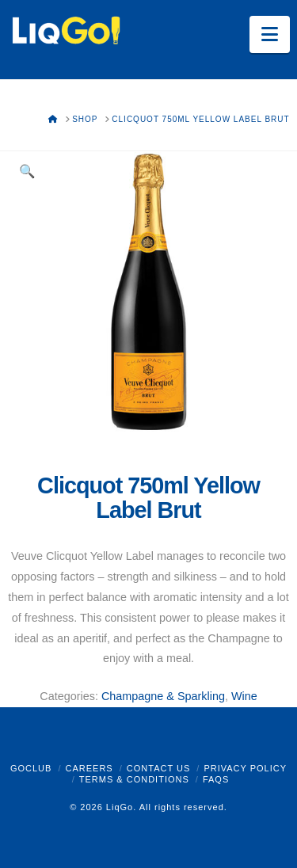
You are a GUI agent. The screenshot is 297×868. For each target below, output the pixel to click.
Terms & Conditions (134, 779)
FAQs (216, 779)
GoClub (31, 768)
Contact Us (159, 768)
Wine (244, 696)
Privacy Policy (245, 768)
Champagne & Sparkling (163, 696)
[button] (270, 34)
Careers (89, 768)
